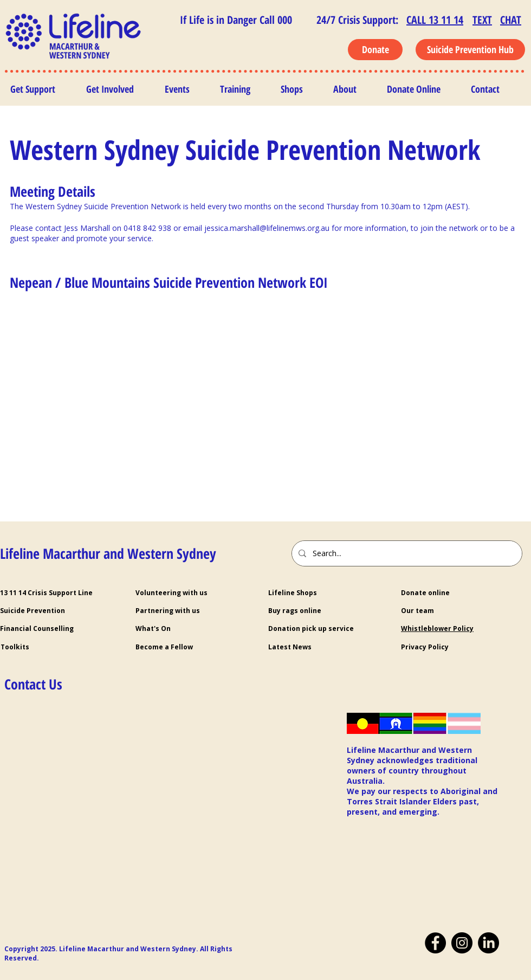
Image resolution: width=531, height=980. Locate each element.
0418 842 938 (147, 228)
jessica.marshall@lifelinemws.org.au (267, 228)
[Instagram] (462, 943)
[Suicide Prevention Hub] (470, 50)
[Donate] (375, 50)
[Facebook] (435, 943)
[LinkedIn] (488, 943)
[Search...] (406, 553)
